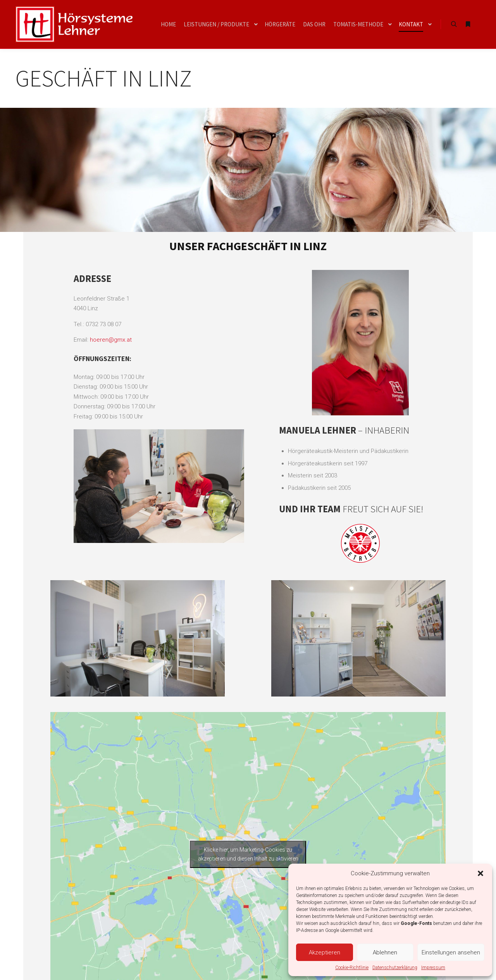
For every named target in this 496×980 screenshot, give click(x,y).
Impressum (433, 968)
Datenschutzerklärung (395, 968)
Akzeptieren (325, 952)
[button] (480, 873)
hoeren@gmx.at (111, 340)
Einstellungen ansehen (451, 952)
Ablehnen (385, 952)
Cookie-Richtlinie (352, 968)
